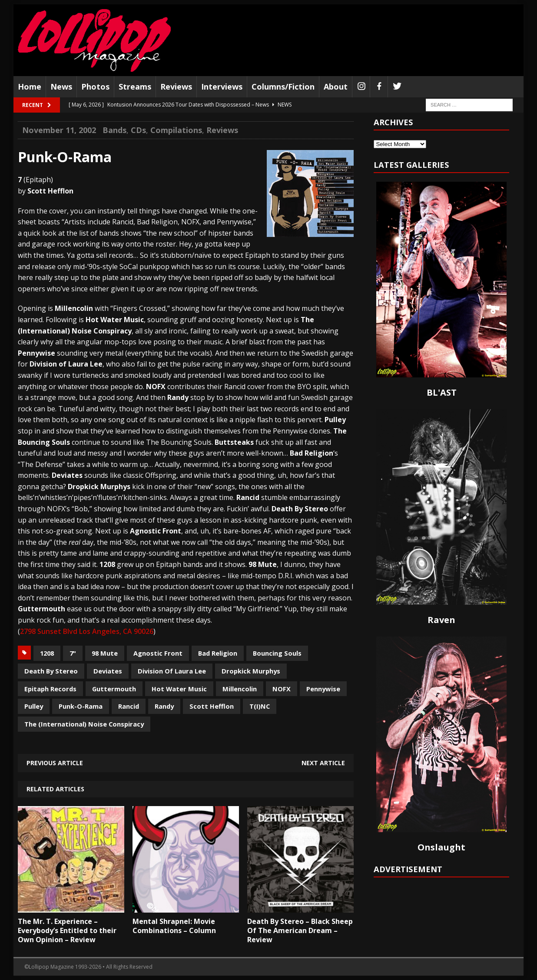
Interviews (222, 87)
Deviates (108, 671)
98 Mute (105, 653)
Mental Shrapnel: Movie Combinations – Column (174, 926)
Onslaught (441, 847)
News (61, 87)
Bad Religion (218, 653)
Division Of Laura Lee (172, 671)
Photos (95, 87)
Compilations (176, 130)
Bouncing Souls (277, 653)
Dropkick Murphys (251, 671)
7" (73, 653)
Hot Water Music (179, 689)
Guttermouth (114, 689)
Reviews (176, 87)
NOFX (282, 689)
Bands (114, 130)
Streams (135, 87)
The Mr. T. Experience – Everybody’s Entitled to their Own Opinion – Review (67, 930)
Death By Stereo (51, 671)
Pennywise (323, 689)
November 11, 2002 (59, 130)
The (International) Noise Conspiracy (84, 724)
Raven (441, 620)
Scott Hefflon (212, 706)
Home (30, 87)
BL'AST (442, 392)
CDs (138, 130)
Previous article (55, 763)
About (336, 87)
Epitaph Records (50, 689)
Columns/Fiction (283, 87)
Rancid (129, 706)
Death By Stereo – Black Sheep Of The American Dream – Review (300, 930)
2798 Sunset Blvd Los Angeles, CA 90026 (87, 631)
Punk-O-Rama (81, 706)
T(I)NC (260, 706)
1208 (47, 653)
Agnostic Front (158, 653)
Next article (323, 763)
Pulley (34, 706)
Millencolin (240, 689)
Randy (164, 706)
